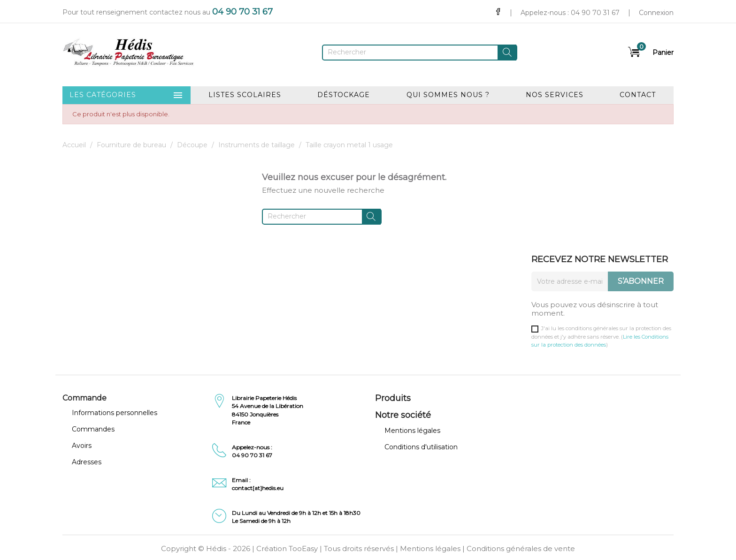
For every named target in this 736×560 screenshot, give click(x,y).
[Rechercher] (420, 53)
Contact (638, 95)
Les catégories (126, 95)
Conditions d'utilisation (421, 447)
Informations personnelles (115, 413)
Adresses (87, 462)
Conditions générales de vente (521, 549)
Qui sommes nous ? (448, 95)
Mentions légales (412, 431)
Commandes (93, 429)
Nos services (555, 95)
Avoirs (82, 446)
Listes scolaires (245, 95)
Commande (84, 398)
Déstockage (344, 95)
